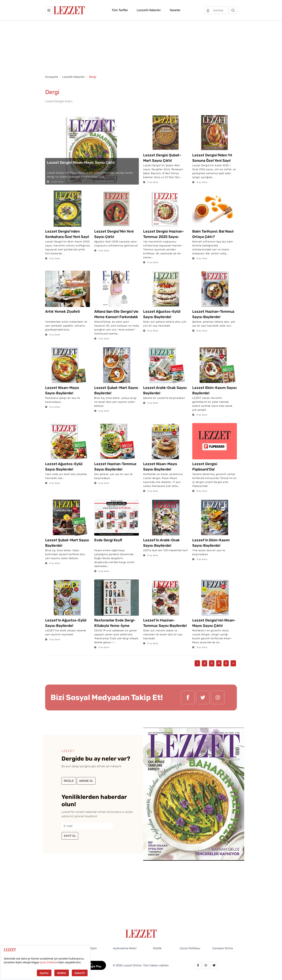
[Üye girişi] (216, 10)
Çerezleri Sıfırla (223, 948)
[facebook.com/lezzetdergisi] (188, 697)
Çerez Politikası (190, 948)
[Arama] (233, 10)
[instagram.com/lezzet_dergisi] (218, 697)
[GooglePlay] (91, 965)
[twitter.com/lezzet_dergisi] (203, 697)
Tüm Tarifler (120, 10)
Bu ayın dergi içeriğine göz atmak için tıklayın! (91, 766)
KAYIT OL (70, 836)
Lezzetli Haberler (149, 10)
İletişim (92, 948)
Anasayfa (52, 77)
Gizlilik (157, 948)
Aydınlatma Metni (125, 948)
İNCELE (69, 781)
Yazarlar (175, 10)
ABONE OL (86, 781)
